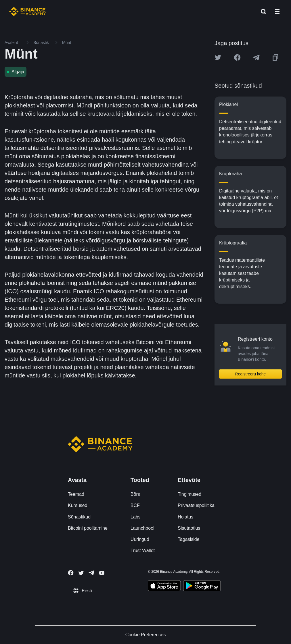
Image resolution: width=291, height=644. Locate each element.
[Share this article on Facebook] (237, 57)
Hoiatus (185, 517)
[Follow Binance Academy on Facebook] (71, 573)
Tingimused (189, 494)
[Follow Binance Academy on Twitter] (81, 573)
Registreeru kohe (251, 374)
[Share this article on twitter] (218, 57)
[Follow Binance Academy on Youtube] (102, 573)
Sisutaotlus (189, 528)
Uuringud (140, 539)
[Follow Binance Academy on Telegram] (91, 573)
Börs (135, 494)
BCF (135, 505)
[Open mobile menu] (277, 11)
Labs (136, 517)
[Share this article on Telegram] (256, 57)
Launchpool (142, 528)
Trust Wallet (143, 551)
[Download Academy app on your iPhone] (164, 587)
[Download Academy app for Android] (202, 587)
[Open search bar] (262, 11)
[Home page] (27, 11)
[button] (277, 11)
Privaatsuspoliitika (196, 505)
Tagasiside (189, 539)
